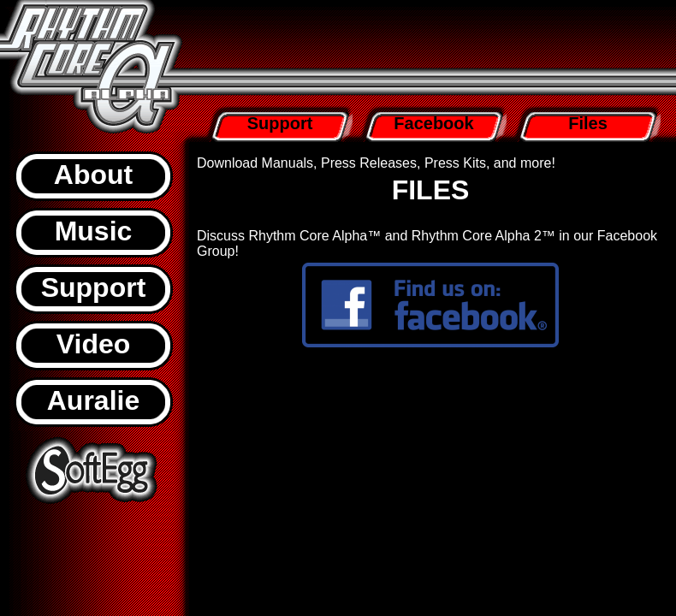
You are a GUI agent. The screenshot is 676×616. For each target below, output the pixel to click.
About (93, 175)
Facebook (433, 123)
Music (94, 231)
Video (94, 344)
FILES (431, 190)
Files (588, 123)
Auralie (93, 400)
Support (94, 287)
